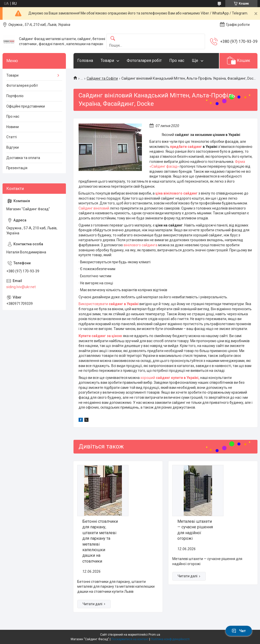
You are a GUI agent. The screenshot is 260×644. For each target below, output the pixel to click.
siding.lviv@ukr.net (21, 287)
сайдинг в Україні (124, 304)
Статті (12, 137)
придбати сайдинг (186, 147)
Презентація (17, 168)
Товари (107, 60)
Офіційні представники (26, 106)
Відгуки (13, 147)
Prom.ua (154, 635)
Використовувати (94, 304)
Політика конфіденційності (170, 639)
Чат (239, 631)
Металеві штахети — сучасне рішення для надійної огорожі (195, 530)
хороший (148, 378)
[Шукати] (113, 39)
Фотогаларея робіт (144, 60)
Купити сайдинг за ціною (100, 336)
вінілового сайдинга (140, 245)
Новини (13, 127)
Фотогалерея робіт (22, 85)
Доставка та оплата (23, 158)
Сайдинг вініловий (94, 208)
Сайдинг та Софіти (102, 78)
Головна (85, 60)
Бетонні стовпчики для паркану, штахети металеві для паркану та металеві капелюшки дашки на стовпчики (100, 541)
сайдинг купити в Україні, (178, 378)
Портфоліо (15, 96)
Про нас (177, 60)
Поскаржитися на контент (130, 639)
